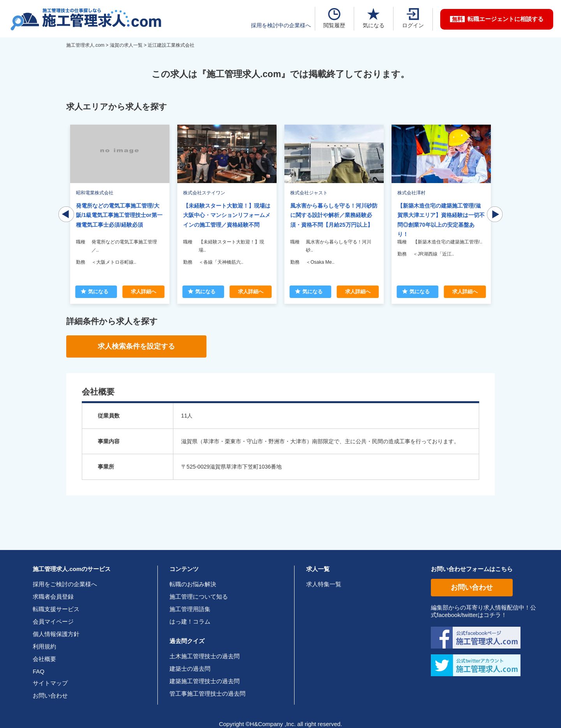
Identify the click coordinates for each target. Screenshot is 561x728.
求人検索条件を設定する (136, 346)
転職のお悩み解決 (193, 584)
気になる (374, 18)
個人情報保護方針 (56, 634)
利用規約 (44, 646)
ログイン (413, 18)
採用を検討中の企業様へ (281, 25)
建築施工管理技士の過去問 (205, 681)
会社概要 (44, 659)
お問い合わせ (50, 695)
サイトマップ (50, 683)
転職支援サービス (56, 609)
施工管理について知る (199, 597)
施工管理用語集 (190, 609)
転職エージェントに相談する (497, 19)
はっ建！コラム (190, 621)
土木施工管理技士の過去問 (205, 656)
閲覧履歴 (334, 18)
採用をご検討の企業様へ (65, 584)
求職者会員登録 (53, 597)
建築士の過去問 (190, 669)
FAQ (39, 671)
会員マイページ (53, 621)
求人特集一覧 (324, 584)
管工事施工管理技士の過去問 (207, 694)
